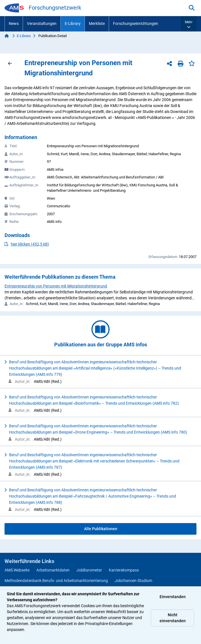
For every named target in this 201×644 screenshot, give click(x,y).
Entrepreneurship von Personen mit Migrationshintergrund (56, 286)
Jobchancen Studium (133, 581)
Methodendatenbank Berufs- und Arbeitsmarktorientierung (56, 581)
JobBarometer (89, 570)
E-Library (73, 24)
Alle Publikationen (101, 529)
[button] (189, 24)
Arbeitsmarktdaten (53, 570)
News (14, 24)
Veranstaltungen (42, 24)
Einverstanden (173, 597)
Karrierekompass (124, 570)
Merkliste (97, 24)
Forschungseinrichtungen (136, 24)
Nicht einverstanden (173, 618)
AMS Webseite (17, 570)
